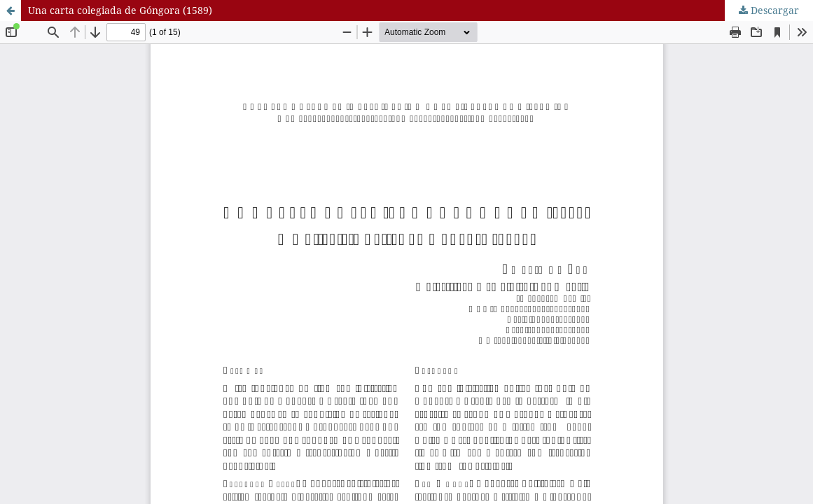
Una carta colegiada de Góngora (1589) (120, 10)
